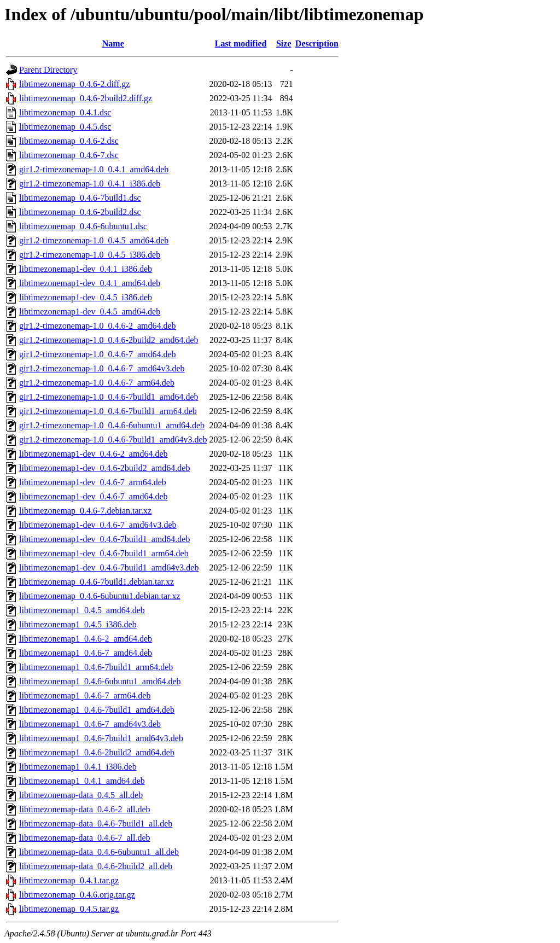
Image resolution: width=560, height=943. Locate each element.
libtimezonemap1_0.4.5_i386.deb (78, 624)
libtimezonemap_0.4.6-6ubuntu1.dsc (83, 226)
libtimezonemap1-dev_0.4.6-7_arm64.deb (93, 482)
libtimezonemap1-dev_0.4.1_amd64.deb (90, 283)
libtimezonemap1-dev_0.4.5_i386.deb (86, 297)
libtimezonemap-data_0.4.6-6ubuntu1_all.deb (99, 852)
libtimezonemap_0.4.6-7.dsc (69, 155)
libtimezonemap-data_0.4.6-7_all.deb (84, 838)
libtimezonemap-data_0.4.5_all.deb (81, 795)
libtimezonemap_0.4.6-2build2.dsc (80, 212)
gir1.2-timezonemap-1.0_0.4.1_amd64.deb (94, 169)
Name (113, 43)
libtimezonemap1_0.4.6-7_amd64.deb (86, 653)
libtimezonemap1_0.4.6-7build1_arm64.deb (96, 667)
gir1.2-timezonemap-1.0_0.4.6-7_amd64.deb (98, 354)
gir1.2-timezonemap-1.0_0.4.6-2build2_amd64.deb (109, 340)
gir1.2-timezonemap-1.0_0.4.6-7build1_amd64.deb (109, 397)
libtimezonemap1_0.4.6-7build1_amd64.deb (97, 710)
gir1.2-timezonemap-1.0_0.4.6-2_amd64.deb (98, 326)
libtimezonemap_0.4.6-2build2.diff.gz (86, 98)
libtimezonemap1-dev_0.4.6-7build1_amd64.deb (104, 539)
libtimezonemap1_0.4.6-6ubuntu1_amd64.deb (100, 681)
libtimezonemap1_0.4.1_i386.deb (78, 767)
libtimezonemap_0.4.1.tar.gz (69, 880)
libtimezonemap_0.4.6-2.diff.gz (74, 84)
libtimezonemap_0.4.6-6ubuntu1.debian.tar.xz (100, 596)
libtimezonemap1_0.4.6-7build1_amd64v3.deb (101, 738)
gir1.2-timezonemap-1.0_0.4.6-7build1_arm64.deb (108, 411)
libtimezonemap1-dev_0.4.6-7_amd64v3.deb (98, 525)
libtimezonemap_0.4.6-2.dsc (69, 141)
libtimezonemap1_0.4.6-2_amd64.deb (86, 639)
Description (317, 43)
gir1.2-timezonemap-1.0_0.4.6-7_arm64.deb (97, 383)
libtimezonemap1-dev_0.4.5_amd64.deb (90, 312)
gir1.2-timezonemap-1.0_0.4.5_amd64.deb (94, 240)
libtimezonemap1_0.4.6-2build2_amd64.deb (97, 752)
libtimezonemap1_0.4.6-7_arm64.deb (85, 695)
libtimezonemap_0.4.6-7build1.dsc (80, 198)
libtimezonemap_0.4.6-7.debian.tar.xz (85, 511)
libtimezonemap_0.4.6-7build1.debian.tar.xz (97, 582)
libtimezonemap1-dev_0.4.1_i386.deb (86, 269)
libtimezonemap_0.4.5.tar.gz (69, 909)
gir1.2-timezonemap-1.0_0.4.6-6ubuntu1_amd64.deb (112, 425)
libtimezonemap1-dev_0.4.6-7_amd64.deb (93, 496)
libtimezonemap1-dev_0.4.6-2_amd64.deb (93, 454)
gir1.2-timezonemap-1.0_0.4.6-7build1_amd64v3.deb (113, 440)
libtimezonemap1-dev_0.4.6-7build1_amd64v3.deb (109, 567)
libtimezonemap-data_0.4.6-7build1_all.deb (96, 823)
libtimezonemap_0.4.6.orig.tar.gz (77, 895)
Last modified (241, 43)
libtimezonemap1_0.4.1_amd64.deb (82, 781)
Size (284, 43)
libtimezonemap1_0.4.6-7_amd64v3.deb (90, 724)
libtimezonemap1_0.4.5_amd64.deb (82, 610)
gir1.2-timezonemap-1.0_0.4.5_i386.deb (90, 255)
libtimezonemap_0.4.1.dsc (65, 112)
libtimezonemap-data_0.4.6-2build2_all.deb (96, 866)
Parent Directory (48, 70)
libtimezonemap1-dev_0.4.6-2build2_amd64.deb (104, 468)
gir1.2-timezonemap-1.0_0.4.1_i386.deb (90, 184)
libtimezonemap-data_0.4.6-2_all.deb (84, 809)
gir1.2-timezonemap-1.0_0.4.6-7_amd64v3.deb (102, 368)
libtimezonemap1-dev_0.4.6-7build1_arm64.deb (104, 553)
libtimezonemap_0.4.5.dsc (65, 127)
